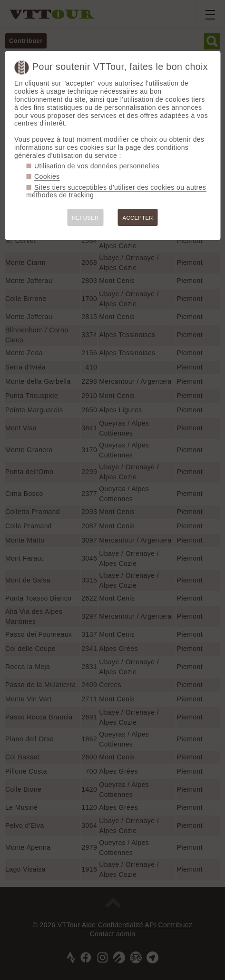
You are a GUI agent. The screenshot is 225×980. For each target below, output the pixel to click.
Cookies (47, 176)
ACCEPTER (138, 218)
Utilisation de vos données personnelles (97, 166)
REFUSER (85, 218)
